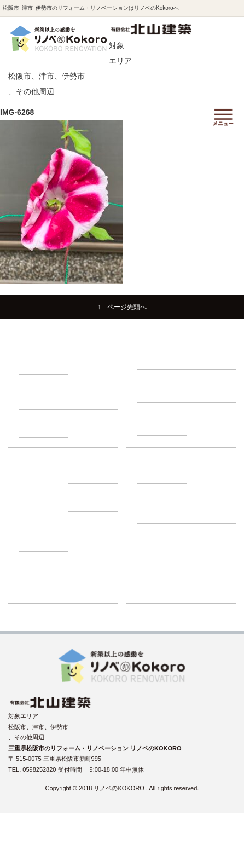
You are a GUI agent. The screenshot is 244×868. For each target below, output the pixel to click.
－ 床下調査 (159, 394)
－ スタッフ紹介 (211, 481)
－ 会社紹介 (159, 475)
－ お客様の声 (93, 531)
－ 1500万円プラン (44, 423)
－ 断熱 (84, 350)
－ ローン (87, 475)
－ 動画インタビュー (43, 537)
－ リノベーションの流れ (162, 355)
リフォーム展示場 (161, 579)
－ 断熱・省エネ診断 (211, 433)
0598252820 (40, 769)
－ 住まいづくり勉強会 (211, 355)
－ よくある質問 (162, 509)
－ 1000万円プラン (94, 395)
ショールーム (155, 595)
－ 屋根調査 (208, 410)
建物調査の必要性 (161, 378)
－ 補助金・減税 (93, 497)
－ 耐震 (34, 350)
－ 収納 (34, 366)
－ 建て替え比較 (43, 481)
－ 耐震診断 (159, 427)
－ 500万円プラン (45, 395)
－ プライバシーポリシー (211, 509)
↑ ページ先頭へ (122, 307)
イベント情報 (155, 547)
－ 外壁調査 (159, 410)
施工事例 (149, 531)
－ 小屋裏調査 (211, 394)
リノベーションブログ (167, 563)
